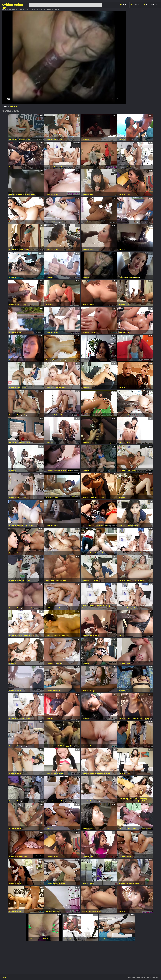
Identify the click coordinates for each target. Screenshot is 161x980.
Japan (56, 139)
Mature (65, 580)
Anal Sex (12, 194)
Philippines (135, 718)
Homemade (13, 139)
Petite (129, 470)
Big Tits (85, 525)
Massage (57, 167)
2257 (4, 977)
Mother (56, 415)
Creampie (49, 360)
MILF (142, 718)
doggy (108, 606)
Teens (61, 139)
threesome (65, 167)
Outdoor (57, 222)
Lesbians (20, 250)
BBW (120, 332)
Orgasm (64, 470)
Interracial (14, 106)
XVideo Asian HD (12, 5)
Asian (28, 139)
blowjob (98, 553)
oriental (20, 856)
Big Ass (19, 194)
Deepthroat (122, 277)
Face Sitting (143, 799)
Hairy (52, 580)
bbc (128, 167)
